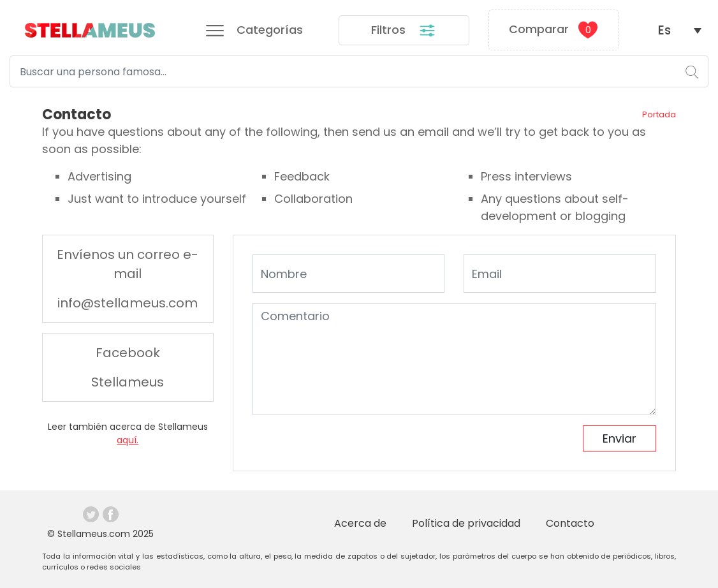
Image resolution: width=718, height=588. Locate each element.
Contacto (570, 523)
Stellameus (128, 382)
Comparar (553, 30)
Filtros (404, 31)
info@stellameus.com (128, 303)
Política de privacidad (466, 523)
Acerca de (360, 523)
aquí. (128, 440)
